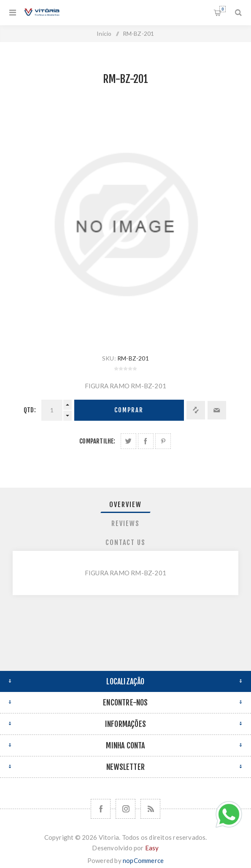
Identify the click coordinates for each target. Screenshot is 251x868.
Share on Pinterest (163, 441)
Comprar (129, 410)
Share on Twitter (128, 441)
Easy (152, 848)
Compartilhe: (97, 441)
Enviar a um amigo (217, 410)
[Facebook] (101, 809)
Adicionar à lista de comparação (196, 410)
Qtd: (30, 410)
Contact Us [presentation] (125, 542)
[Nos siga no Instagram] (125, 809)
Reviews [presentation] (125, 523)
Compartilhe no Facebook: (146, 441)
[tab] (126, 505)
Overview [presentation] (125, 505)
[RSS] (150, 809)
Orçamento (223, 9)
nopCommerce (143, 860)
